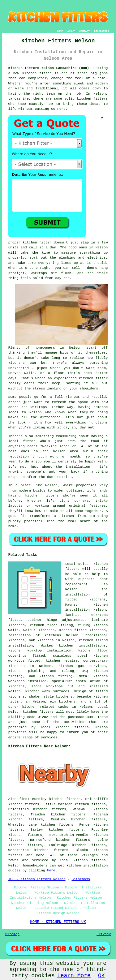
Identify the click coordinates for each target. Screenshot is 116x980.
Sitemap (12, 934)
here (51, 870)
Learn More (74, 976)
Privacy (104, 934)
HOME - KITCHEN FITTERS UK (58, 922)
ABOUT (71, 31)
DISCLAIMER (101, 31)
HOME (60, 31)
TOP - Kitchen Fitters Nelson (37, 879)
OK (101, 976)
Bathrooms (81, 879)
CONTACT (84, 31)
